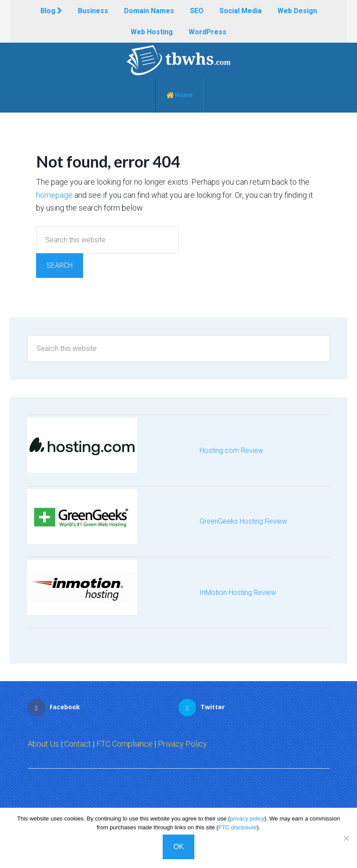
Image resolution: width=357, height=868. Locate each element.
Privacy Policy (182, 744)
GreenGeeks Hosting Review (243, 521)
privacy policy (247, 819)
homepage (54, 195)
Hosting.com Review (231, 450)
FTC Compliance (124, 744)
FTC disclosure (238, 827)
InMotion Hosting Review (238, 593)
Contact (78, 744)
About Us (43, 744)
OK (178, 847)
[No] (346, 838)
